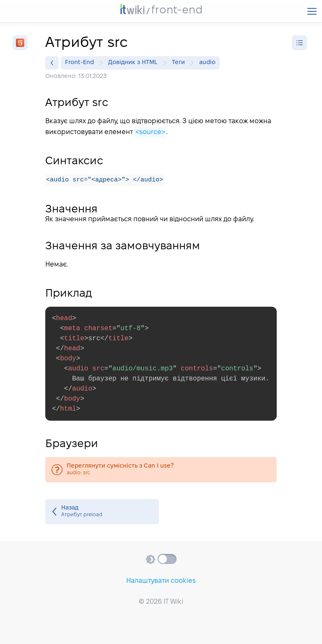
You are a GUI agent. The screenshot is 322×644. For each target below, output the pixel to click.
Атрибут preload (102, 512)
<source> (150, 132)
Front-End (82, 63)
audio (207, 63)
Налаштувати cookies (161, 581)
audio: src (161, 470)
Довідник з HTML (135, 63)
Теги (180, 63)
